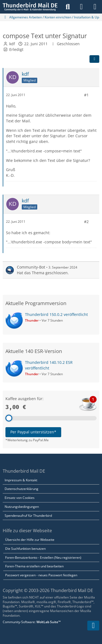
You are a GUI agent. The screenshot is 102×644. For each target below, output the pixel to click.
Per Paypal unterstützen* (33, 432)
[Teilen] (94, 59)
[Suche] (68, 7)
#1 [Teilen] (86, 95)
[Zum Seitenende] (93, 626)
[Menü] (95, 7)
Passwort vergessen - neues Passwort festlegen (41, 575)
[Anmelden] (81, 7)
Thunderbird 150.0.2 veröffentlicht (56, 314)
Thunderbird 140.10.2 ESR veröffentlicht (49, 365)
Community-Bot (31, 267)
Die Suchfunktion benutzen (25, 549)
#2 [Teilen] (86, 222)
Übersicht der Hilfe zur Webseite (30, 540)
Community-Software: (32, 622)
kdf (12, 44)
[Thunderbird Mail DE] (30, 7)
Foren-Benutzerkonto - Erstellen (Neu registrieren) (43, 558)
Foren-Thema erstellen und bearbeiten (34, 566)
